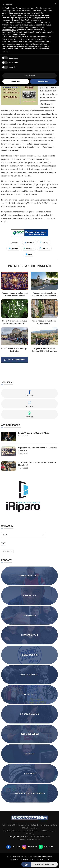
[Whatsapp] (46, 847)
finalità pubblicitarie (9, 30)
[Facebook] (13, 847)
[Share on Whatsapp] (29, 248)
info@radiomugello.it (18, 837)
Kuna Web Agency (46, 856)
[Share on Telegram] (44, 248)
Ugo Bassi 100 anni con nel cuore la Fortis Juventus (38, 449)
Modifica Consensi (43, 859)
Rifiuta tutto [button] (16, 81)
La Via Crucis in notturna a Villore (34, 433)
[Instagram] (29, 847)
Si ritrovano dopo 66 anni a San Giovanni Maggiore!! (37, 464)
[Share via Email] (29, 254)
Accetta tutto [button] (43, 81)
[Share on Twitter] (44, 242)
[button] (56, 4)
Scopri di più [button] (29, 75)
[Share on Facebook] (29, 242)
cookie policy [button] (44, 15)
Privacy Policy (14, 859)
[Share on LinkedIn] (13, 248)
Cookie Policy (28, 859)
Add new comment (15, 360)
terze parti (37, 18)
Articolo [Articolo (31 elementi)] (7, 551)
